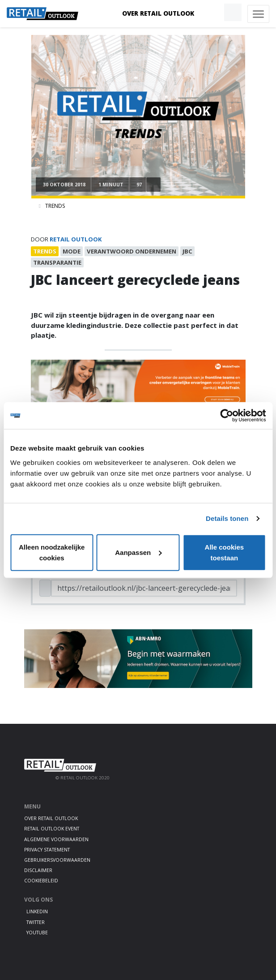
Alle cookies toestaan (225, 552)
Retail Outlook (76, 239)
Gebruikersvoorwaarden (57, 860)
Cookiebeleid (41, 881)
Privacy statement (47, 850)
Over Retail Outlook (158, 13)
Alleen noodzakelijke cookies (52, 552)
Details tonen (227, 518)
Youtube (37, 933)
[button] (212, 13)
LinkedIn (37, 911)
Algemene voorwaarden (56, 839)
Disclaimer (38, 870)
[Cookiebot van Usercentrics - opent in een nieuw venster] (227, 416)
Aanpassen (138, 552)
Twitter (36, 922)
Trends (55, 206)
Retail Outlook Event (52, 829)
